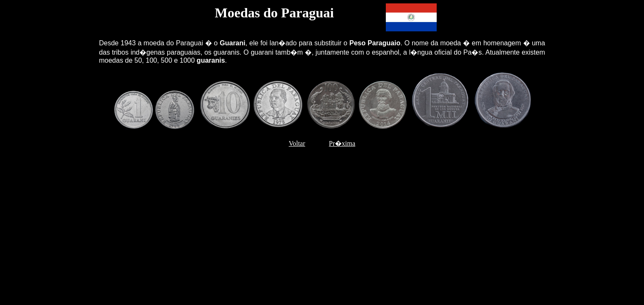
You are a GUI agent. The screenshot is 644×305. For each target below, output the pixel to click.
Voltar (297, 143)
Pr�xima (342, 143)
